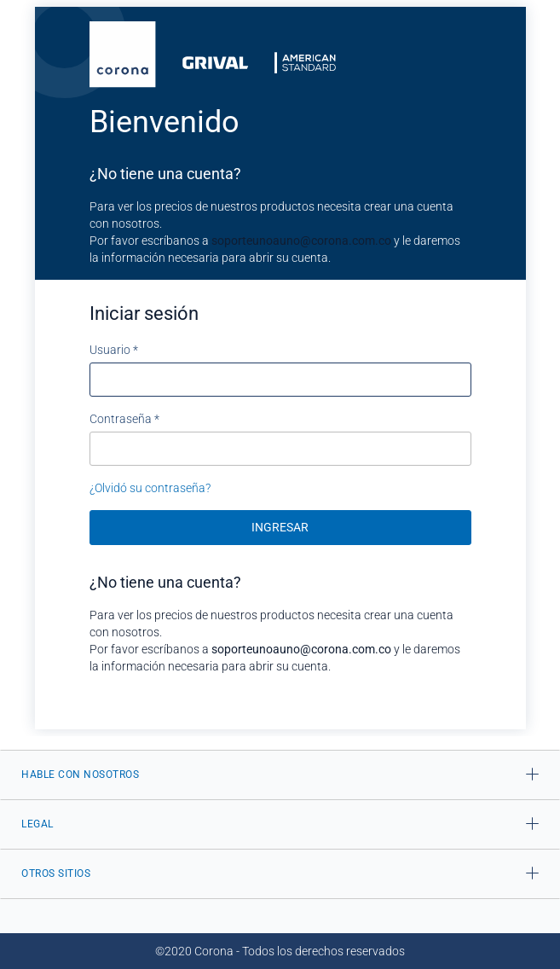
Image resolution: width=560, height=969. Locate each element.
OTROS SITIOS (56, 873)
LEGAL (38, 824)
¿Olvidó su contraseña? (150, 488)
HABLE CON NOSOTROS (80, 775)
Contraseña (124, 419)
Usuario (114, 350)
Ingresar (280, 527)
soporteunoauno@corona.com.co (301, 241)
